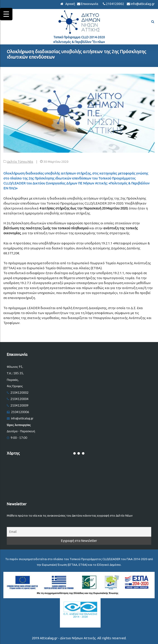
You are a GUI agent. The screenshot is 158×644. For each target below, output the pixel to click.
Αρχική (70, 4)
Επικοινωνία (90, 4)
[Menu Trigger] (6, 14)
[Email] (79, 532)
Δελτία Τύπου (17, 162)
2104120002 (115, 4)
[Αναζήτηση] (153, 22)
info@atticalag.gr (143, 4)
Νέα (30, 162)
